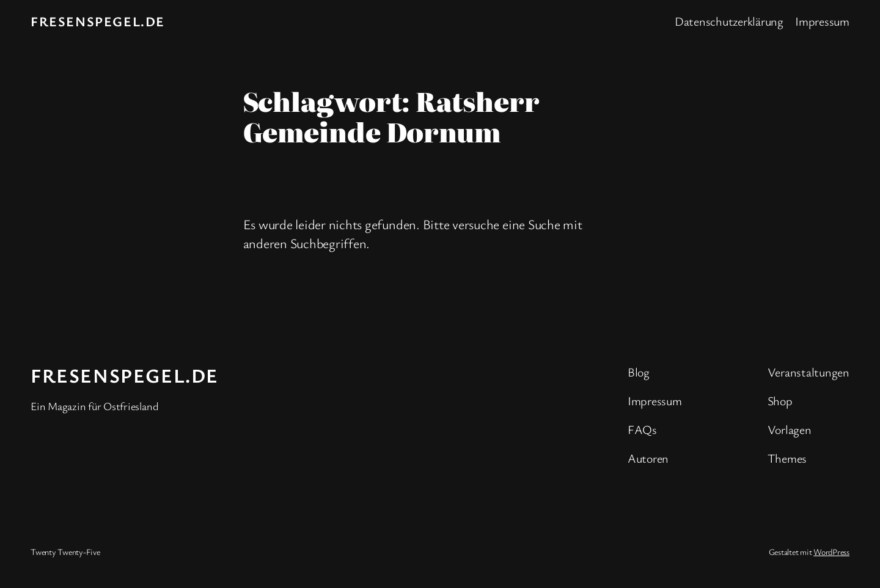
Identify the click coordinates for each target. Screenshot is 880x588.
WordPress (831, 552)
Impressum (822, 21)
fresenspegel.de (98, 21)
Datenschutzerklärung (729, 21)
